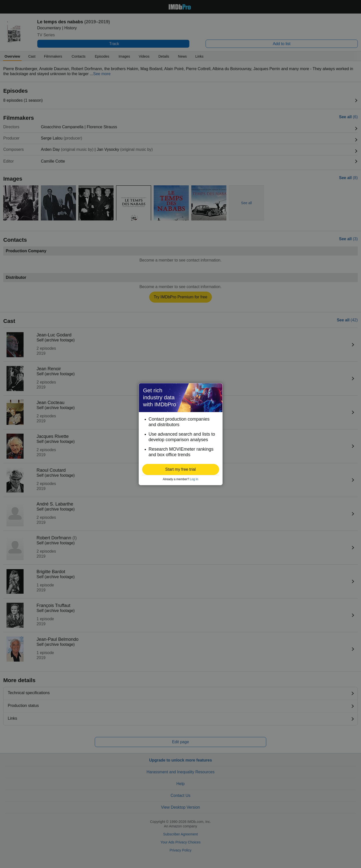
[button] (181, 469)
